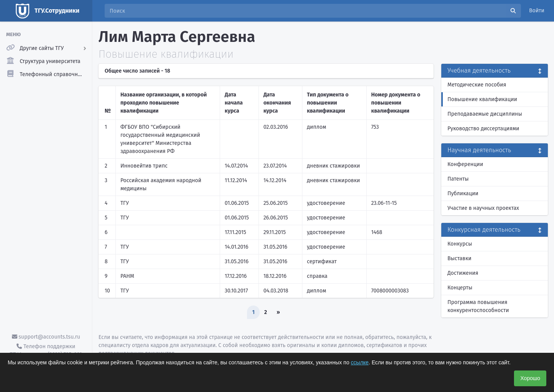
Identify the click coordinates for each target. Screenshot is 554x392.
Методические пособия (477, 85)
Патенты (458, 179)
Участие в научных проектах (483, 208)
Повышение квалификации (482, 99)
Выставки (459, 258)
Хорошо (530, 378)
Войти (537, 11)
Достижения (463, 273)
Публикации (463, 194)
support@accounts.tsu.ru (46, 337)
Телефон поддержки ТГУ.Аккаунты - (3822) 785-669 (46, 350)
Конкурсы (460, 244)
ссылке (360, 362)
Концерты (460, 288)
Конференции (465, 164)
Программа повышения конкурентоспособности (478, 306)
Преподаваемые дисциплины (485, 114)
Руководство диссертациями (483, 129)
